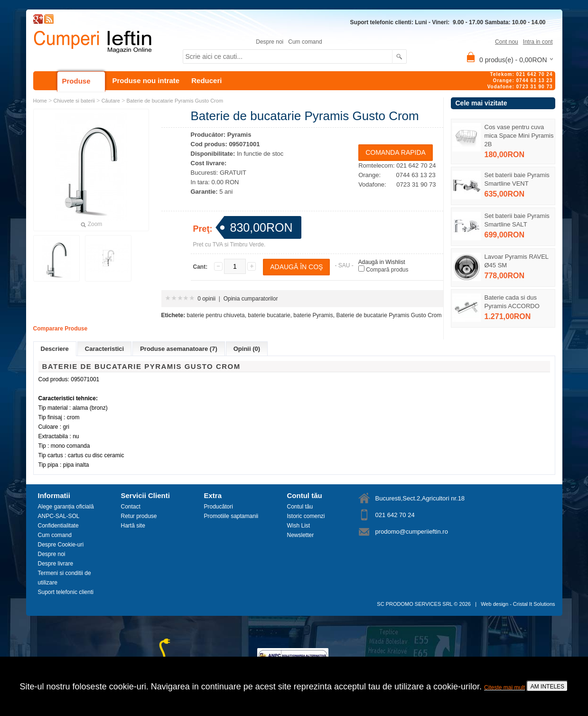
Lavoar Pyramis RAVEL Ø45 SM (517, 261)
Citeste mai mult (504, 688)
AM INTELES (547, 687)
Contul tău (300, 507)
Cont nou (507, 42)
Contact (131, 507)
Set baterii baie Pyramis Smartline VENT (517, 179)
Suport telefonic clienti (66, 592)
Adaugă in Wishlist (382, 262)
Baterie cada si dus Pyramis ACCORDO (512, 302)
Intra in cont (538, 42)
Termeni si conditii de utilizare (65, 578)
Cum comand (305, 42)
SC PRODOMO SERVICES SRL (415, 604)
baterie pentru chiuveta (216, 315)
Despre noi (270, 42)
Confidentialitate (58, 526)
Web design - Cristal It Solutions (518, 604)
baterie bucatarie (269, 315)
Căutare (111, 101)
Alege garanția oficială (66, 507)
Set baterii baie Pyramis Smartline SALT (517, 220)
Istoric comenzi (306, 516)
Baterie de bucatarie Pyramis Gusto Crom (175, 101)
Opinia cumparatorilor (251, 299)
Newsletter (301, 535)
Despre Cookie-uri (61, 545)
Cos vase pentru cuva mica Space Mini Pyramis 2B (519, 136)
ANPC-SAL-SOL (59, 516)
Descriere (55, 349)
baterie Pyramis (313, 315)
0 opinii (206, 299)
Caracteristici (104, 349)
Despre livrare (56, 564)
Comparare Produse (61, 329)
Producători (219, 507)
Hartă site (133, 526)
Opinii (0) (247, 349)
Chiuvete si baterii (74, 101)
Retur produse (139, 516)
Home (40, 101)
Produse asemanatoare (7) (179, 349)
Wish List (299, 526)
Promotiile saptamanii (231, 516)
